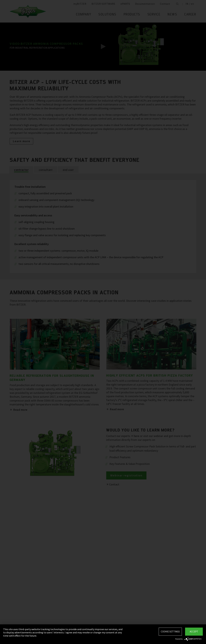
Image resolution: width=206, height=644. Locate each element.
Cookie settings (170, 632)
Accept (194, 632)
